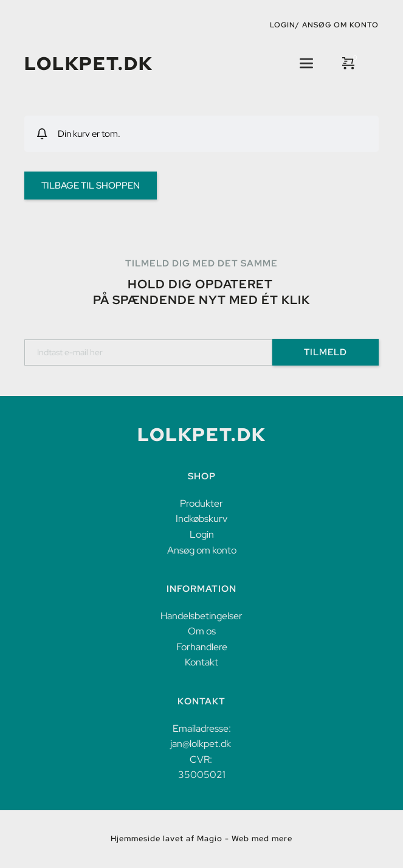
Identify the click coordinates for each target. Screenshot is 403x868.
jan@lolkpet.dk (201, 744)
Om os (202, 631)
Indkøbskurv (201, 519)
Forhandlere (202, 647)
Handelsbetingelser (201, 616)
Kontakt (201, 662)
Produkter (201, 503)
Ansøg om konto (340, 25)
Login (202, 534)
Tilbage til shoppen (91, 186)
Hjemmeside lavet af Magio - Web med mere (201, 838)
